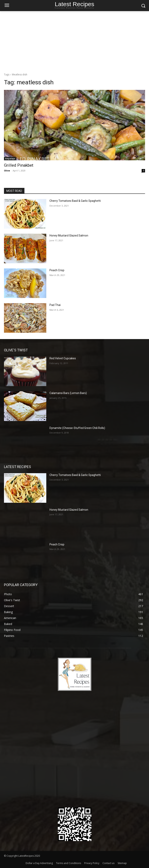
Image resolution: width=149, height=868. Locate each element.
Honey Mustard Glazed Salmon (69, 236)
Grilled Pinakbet (19, 165)
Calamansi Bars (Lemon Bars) (68, 393)
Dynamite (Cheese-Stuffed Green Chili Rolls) (77, 428)
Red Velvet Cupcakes (63, 358)
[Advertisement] (74, 41)
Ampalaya (10, 159)
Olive (7, 171)
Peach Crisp (57, 270)
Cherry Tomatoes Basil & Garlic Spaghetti (75, 201)
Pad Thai (55, 305)
